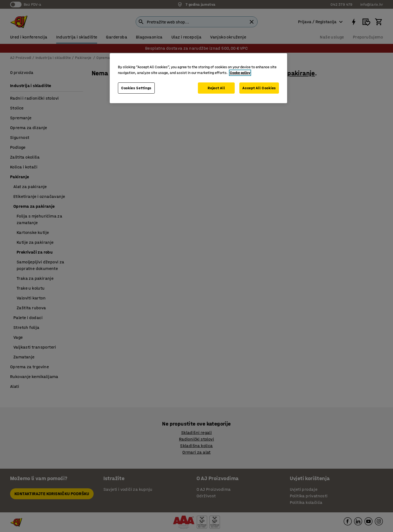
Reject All (216, 88)
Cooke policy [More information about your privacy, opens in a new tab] (240, 73)
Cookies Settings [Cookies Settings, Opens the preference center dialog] (136, 88)
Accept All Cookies (259, 88)
